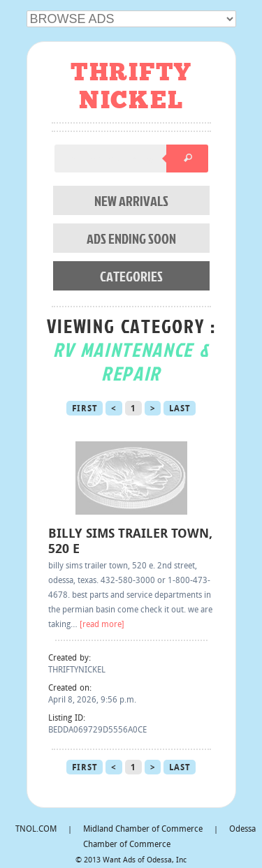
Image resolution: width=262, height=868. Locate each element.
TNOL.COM (36, 830)
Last (180, 409)
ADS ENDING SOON (131, 238)
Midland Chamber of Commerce (143, 830)
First (85, 409)
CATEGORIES (131, 276)
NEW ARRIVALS (131, 200)
